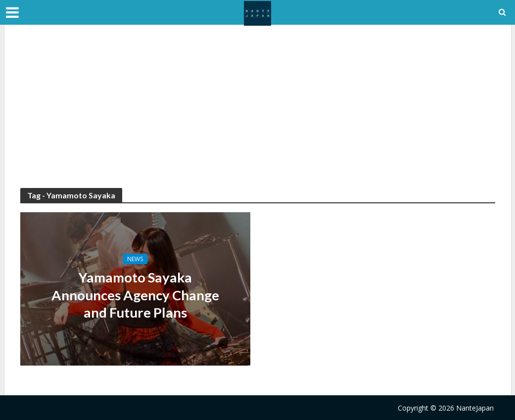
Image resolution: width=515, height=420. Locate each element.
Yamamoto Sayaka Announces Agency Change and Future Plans (135, 295)
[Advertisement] (258, 114)
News (135, 258)
